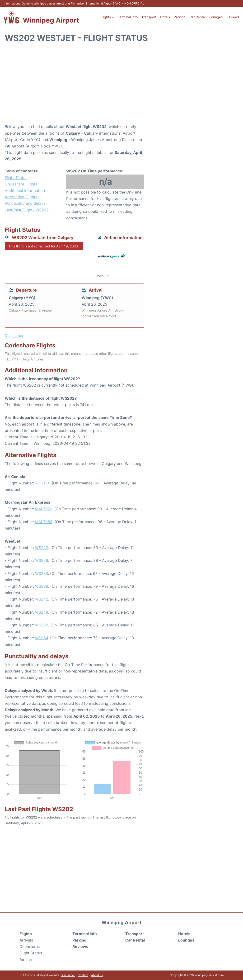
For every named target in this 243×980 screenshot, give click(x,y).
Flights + (107, 17)
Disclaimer (68, 975)
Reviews (233, 17)
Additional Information (25, 190)
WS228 (42, 560)
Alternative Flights (21, 197)
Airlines (26, 959)
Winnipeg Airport (51, 20)
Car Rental (197, 17)
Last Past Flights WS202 (27, 210)
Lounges (216, 17)
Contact (83, 975)
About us (97, 975)
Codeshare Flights (21, 184)
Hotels (165, 17)
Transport (149, 17)
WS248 (42, 612)
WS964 (42, 638)
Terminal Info (128, 17)
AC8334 (42, 483)
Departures (30, 947)
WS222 (42, 548)
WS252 (42, 625)
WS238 (42, 586)
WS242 (42, 599)
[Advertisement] (121, 85)
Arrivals (26, 940)
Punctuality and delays (25, 203)
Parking (180, 17)
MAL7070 (44, 509)
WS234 (42, 573)
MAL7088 (44, 522)
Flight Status (16, 178)
